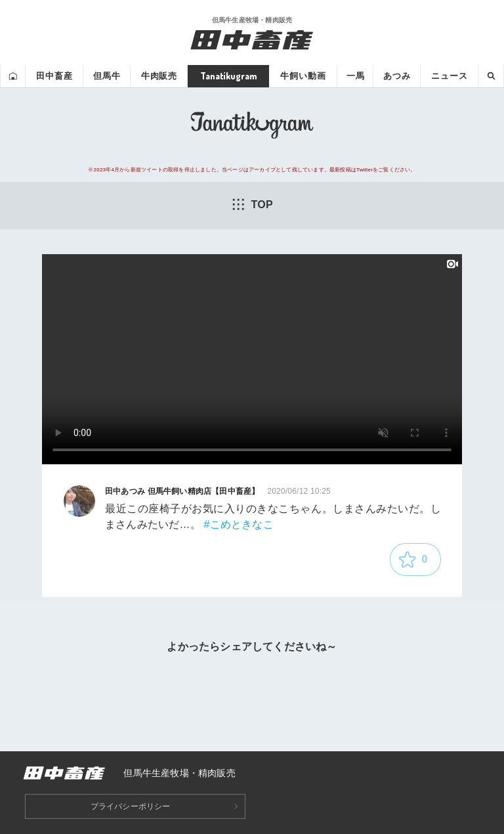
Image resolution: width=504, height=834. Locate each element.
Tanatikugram (228, 76)
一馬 (356, 76)
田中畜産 (54, 76)
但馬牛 (107, 76)
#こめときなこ (238, 524)
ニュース (449, 76)
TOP (252, 204)
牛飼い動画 (303, 76)
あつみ (397, 76)
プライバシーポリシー (131, 806)
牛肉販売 (159, 76)
